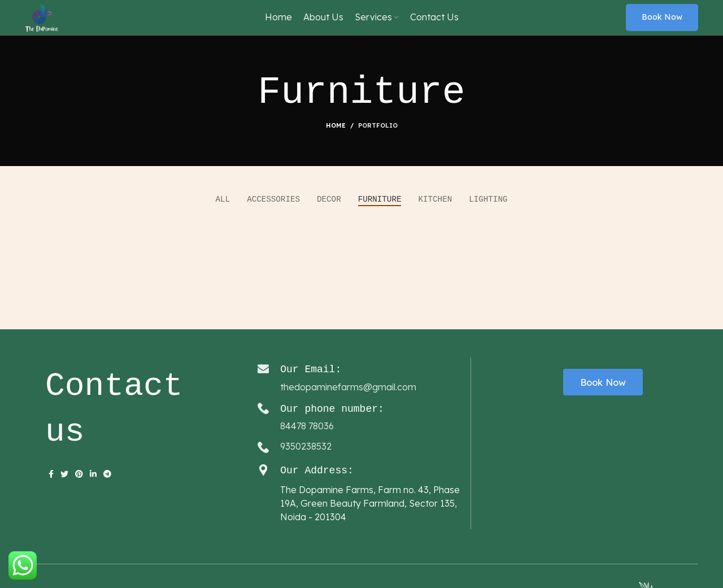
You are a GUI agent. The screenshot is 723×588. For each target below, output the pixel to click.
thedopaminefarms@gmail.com (348, 411)
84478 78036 (307, 450)
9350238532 (306, 470)
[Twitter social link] (64, 498)
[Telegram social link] (107, 498)
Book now (662, 29)
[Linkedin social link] (93, 498)
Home (336, 150)
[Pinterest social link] (79, 498)
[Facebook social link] (51, 498)
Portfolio (378, 150)
